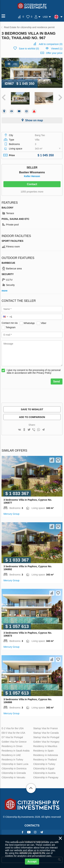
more (4, 291)
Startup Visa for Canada (46, 733)
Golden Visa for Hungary (46, 742)
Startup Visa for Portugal (46, 737)
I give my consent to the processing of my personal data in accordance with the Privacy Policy (34, 371)
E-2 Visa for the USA (13, 728)
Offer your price (54, 53)
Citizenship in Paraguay (46, 777)
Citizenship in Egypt (44, 768)
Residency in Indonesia (46, 755)
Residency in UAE (11, 755)
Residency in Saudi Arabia (15, 751)
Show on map (34, 120)
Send (57, 381)
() (51, 44)
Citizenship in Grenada (14, 773)
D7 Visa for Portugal (12, 737)
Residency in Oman (12, 746)
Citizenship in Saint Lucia (15, 764)
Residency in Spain (44, 751)
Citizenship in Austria (44, 773)
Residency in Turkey (12, 760)
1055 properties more (32, 192)
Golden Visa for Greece (14, 742)
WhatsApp (29, 323)
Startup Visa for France (46, 728)
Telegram (11, 327)
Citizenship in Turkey (44, 764)
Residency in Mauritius (45, 746)
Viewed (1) (57, 49)
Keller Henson (32, 176)
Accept (32, 862)
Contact (32, 184)
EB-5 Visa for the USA (13, 733)
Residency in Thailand (45, 760)
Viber (44, 323)
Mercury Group (11, 514)
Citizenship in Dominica (14, 768)
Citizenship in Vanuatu (13, 777)
